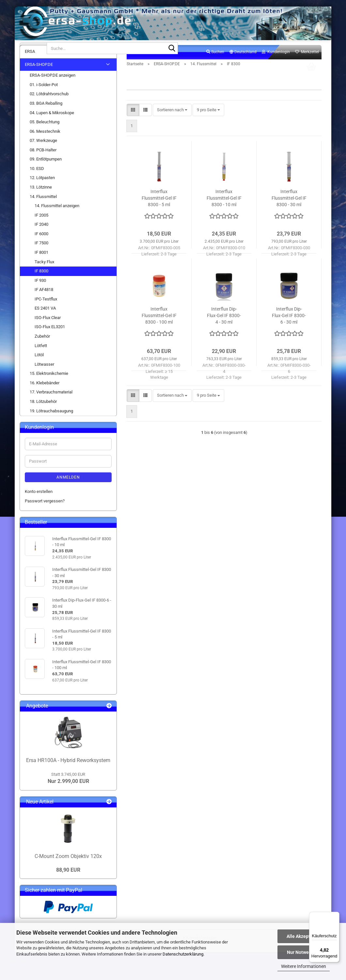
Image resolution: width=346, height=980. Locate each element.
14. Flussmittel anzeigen (57, 221)
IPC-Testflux (46, 314)
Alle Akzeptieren (304, 936)
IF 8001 (41, 268)
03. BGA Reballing (46, 119)
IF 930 (40, 296)
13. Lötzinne (41, 202)
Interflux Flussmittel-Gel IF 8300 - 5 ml (159, 213)
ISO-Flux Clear (48, 333)
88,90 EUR (68, 885)
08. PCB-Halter (43, 165)
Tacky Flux (44, 277)
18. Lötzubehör (43, 417)
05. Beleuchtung (45, 137)
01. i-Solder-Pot (44, 100)
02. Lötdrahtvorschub (49, 109)
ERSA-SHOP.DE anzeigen (53, 91)
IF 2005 (41, 230)
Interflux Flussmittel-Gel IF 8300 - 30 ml (289, 213)
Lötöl (39, 370)
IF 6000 (41, 249)
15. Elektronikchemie (49, 389)
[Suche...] (33, 48)
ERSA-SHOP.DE (39, 80)
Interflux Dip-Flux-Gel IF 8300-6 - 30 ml (289, 331)
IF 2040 (41, 240)
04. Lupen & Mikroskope (52, 128)
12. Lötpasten (42, 193)
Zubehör (42, 352)
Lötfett (41, 361)
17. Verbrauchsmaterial (51, 407)
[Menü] (336, 916)
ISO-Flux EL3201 (50, 342)
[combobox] (172, 125)
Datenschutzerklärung (183, 954)
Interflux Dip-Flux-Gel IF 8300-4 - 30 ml (224, 331)
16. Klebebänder (45, 398)
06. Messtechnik (45, 147)
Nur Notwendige (304, 952)
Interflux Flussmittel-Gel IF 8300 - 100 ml (159, 331)
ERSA (30, 67)
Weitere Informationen (304, 966)
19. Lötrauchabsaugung (51, 426)
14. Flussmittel (43, 212)
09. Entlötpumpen (46, 174)
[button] (243, 68)
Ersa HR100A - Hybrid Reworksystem (68, 776)
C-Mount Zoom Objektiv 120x (68, 872)
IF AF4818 (44, 305)
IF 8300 (41, 286)
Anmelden (68, 493)
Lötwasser (44, 380)
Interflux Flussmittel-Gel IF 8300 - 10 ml (224, 213)
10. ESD (37, 184)
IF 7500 (41, 258)
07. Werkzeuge (43, 156)
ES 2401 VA (45, 323)
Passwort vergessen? (45, 516)
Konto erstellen (39, 507)
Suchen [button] (215, 67)
